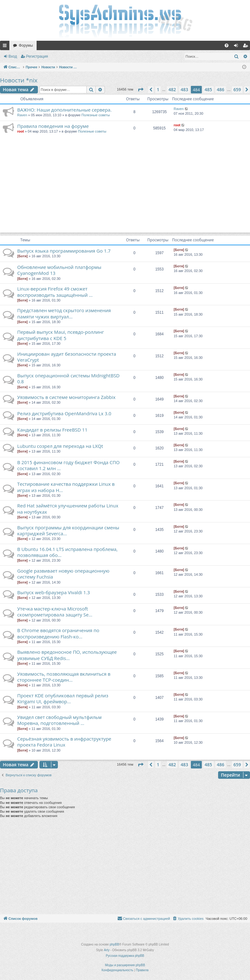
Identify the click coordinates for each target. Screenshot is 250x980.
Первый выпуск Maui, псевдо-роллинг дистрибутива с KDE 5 (61, 335)
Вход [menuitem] (237, 47)
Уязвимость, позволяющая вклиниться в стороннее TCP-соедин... (64, 677)
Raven (22, 115)
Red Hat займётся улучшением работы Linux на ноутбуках (68, 508)
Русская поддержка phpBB (125, 956)
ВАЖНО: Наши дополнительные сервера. (64, 110)
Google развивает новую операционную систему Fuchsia (63, 574)
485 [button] (208, 89)
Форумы (26, 45)
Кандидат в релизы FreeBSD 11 (52, 430)
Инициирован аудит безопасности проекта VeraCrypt (67, 357)
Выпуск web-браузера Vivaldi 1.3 (54, 592)
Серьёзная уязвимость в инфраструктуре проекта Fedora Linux (64, 742)
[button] (140, 90)
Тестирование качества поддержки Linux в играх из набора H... (66, 487)
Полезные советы (95, 115)
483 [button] (184, 89)
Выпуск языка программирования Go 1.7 (64, 251)
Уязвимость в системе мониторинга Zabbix (66, 397)
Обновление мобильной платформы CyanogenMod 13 (59, 270)
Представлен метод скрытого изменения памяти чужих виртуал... (64, 313)
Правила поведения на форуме (53, 126)
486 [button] (221, 89)
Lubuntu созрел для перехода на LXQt (60, 446)
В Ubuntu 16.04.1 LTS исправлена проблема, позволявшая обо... (67, 552)
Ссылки (6, 47)
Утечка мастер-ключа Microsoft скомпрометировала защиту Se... (55, 612)
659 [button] (237, 89)
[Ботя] (22, 256)
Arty (107, 950)
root (20, 131)
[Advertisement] (125, 189)
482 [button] (172, 89)
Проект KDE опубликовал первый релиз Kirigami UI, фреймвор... (63, 698)
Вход (13, 56)
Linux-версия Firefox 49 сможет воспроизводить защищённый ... (55, 292)
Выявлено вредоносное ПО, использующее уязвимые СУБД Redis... (67, 655)
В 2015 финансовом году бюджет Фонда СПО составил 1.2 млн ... (68, 465)
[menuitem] (227, 45)
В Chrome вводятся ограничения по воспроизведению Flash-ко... (58, 633)
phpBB (115, 944)
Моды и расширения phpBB (125, 965)
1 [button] (158, 89)
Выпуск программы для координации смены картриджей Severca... (68, 530)
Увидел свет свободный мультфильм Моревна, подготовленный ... (59, 720)
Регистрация (37, 56)
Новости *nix (19, 80)
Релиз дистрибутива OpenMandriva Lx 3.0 (64, 413)
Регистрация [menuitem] (247, 47)
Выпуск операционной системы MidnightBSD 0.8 (68, 378)
